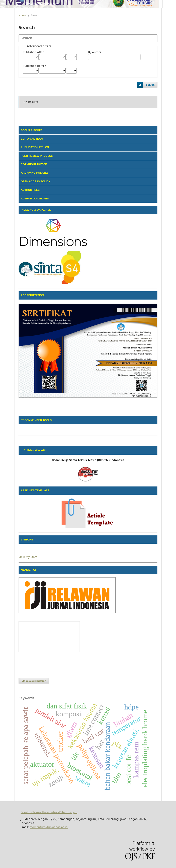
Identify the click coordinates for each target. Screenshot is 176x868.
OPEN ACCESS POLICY (36, 181)
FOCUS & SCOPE (32, 130)
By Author (95, 52)
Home (22, 15)
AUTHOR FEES (30, 190)
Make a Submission (34, 681)
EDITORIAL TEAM (32, 139)
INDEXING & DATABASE (36, 210)
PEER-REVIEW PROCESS (37, 156)
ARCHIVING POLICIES (35, 173)
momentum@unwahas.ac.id (49, 827)
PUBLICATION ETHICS (35, 147)
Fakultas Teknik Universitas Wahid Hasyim (49, 812)
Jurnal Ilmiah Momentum (41, 4)
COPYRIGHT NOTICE (34, 164)
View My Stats (28, 557)
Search (150, 85)
